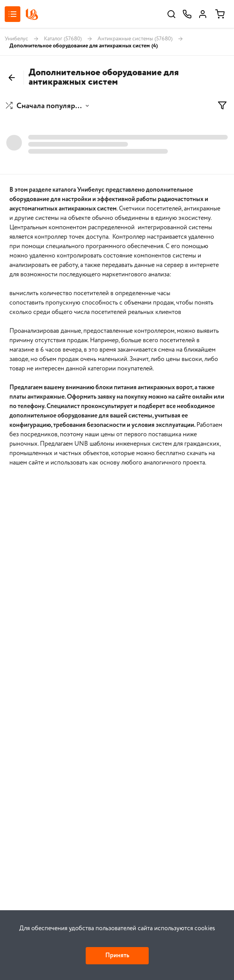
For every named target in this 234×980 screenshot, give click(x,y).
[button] (48, 106)
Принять (117, 955)
